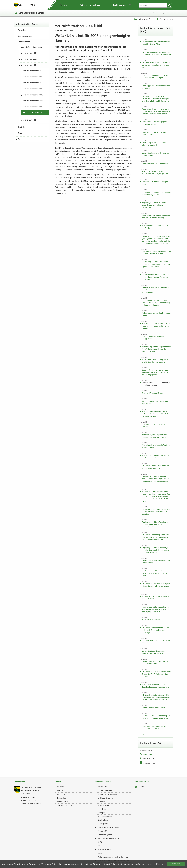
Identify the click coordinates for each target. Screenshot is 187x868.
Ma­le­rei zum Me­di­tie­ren (151, 620)
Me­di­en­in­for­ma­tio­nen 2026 (31, 47)
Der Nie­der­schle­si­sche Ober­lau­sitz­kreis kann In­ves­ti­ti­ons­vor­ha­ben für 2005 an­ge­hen (156, 290)
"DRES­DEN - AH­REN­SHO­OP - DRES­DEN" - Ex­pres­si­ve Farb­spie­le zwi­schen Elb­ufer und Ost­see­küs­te (156, 99)
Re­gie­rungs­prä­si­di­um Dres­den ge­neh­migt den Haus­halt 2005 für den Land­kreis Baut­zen (156, 550)
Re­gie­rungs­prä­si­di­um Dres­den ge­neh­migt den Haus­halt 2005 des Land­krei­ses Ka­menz (155, 524)
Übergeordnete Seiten (161, 13)
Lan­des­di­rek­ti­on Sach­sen (32, 13)
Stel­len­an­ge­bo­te (25, 36)
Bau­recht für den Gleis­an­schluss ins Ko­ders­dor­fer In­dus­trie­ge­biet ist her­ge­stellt (156, 326)
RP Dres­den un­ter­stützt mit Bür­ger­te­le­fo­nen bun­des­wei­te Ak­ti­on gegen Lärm (156, 586)
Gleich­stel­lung (103, 820)
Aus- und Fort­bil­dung (105, 791)
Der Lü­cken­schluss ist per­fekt (153, 708)
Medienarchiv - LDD (29, 65)
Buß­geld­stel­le (102, 809)
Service (58, 782)
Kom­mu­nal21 (102, 831)
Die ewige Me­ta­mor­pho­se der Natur (156, 163)
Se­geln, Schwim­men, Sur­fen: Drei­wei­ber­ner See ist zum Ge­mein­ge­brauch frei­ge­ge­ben (155, 372)
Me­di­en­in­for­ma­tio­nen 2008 (33, 95)
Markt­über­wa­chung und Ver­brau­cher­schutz (113, 857)
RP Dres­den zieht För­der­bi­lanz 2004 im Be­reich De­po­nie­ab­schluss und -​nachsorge (156, 630)
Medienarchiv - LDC (29, 60)
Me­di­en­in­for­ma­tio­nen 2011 (33, 77)
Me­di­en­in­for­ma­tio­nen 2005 (33, 113)
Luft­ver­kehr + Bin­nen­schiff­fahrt (108, 839)
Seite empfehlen (142, 782)
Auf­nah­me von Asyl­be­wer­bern (108, 794)
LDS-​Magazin (102, 787)
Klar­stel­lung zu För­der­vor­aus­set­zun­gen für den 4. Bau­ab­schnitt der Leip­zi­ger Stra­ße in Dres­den (156, 264)
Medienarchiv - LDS (29, 53)
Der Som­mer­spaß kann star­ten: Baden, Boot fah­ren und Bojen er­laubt (155, 573)
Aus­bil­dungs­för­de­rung (105, 798)
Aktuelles (22, 30)
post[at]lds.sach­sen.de (36, 803)
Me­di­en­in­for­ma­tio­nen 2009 (33, 89)
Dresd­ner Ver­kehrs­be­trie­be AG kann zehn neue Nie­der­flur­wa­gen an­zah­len (156, 65)
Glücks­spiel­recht (103, 824)
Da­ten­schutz (62, 798)
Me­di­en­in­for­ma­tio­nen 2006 (33, 107)
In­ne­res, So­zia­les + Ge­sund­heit (109, 828)
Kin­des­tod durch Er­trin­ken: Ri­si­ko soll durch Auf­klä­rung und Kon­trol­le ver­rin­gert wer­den (155, 414)
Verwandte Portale (103, 782)
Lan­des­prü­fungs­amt (105, 835)
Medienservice (24, 42)
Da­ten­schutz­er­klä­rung (62, 864)
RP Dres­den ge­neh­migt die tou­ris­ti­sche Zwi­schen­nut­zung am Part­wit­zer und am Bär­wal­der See (156, 537)
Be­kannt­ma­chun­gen (105, 805)
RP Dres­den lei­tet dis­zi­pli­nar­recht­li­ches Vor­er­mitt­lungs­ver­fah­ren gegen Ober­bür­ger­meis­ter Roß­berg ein (156, 697)
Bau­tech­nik (101, 802)
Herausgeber (20, 782)
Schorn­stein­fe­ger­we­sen (106, 846)
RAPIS (100, 842)
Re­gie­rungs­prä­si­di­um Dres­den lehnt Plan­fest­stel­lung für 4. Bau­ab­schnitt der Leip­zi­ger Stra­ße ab (156, 609)
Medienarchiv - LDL (29, 120)
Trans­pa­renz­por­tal (104, 850)
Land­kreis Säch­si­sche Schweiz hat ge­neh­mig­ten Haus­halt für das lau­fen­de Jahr (155, 277)
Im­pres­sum (61, 794)
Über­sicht (61, 787)
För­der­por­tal (102, 813)
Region (21, 133)
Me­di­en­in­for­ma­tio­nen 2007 (33, 101)
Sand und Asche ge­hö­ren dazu (154, 393)
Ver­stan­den (176, 864)
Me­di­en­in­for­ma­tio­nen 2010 (33, 83)
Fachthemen (23, 139)
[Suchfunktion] (153, 5)
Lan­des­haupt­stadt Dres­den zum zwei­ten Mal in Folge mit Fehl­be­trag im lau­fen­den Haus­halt (156, 303)
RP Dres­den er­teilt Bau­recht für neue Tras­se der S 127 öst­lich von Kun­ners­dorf (156, 674)
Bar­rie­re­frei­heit (63, 802)
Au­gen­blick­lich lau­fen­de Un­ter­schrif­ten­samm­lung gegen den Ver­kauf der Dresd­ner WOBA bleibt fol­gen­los (156, 111)
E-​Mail (141, 787)
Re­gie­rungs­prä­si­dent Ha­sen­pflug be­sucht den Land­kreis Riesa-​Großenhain (156, 205)
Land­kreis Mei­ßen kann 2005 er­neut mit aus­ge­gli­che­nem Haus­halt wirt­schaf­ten (156, 512)
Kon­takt (60, 791)
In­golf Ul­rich (148, 754)
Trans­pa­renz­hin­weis (64, 805)
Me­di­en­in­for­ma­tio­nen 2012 (33, 71)
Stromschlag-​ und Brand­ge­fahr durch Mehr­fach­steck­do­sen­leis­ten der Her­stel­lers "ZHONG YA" (156, 349)
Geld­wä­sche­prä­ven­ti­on (106, 816)
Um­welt (100, 853)
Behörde (21, 127)
